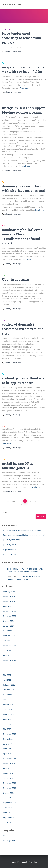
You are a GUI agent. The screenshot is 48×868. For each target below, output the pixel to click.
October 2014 (9, 793)
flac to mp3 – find (10, 555)
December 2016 (10, 734)
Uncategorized (9, 29)
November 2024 (10, 616)
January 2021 (9, 690)
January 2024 (9, 626)
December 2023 (10, 631)
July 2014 (7, 798)
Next (23, 505)
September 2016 (10, 739)
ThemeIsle (33, 862)
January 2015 (9, 778)
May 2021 (7, 675)
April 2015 (7, 768)
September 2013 (10, 803)
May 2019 (7, 729)
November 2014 (10, 788)
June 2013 (7, 808)
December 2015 (10, 759)
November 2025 (10, 601)
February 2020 (9, 714)
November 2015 (10, 763)
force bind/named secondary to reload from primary (21, 38)
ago (16, 51)
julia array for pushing (12, 540)
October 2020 (9, 700)
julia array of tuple (10, 545)
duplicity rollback (10, 550)
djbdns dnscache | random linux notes (22, 569)
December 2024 (10, 611)
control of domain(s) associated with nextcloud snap (23, 329)
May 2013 (7, 813)
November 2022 (10, 646)
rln (3, 63)
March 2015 (8, 773)
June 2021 (7, 670)
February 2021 (9, 685)
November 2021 (10, 660)
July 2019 (7, 724)
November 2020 (10, 695)
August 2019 (8, 719)
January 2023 (9, 641)
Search (5, 512)
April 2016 (7, 754)
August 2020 (8, 705)
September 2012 (10, 818)
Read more (25, 88)
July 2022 (7, 650)
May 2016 (7, 749)
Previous (11, 501)
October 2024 (9, 621)
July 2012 (7, 822)
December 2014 (10, 783)
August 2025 (8, 606)
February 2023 (9, 636)
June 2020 (7, 710)
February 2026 (9, 592)
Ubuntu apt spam (15, 279)
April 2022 (7, 655)
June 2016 (7, 744)
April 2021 (7, 680)
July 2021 (7, 665)
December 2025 (10, 596)
